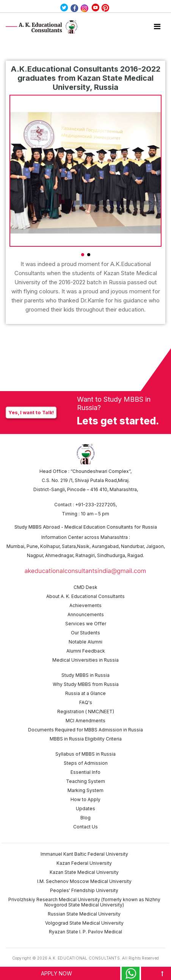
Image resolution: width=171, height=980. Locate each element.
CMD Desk (85, 587)
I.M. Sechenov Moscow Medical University (84, 881)
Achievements (85, 605)
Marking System (85, 790)
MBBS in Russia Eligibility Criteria (86, 739)
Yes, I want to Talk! (31, 413)
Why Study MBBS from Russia (86, 684)
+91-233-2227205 (95, 505)
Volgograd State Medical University (84, 923)
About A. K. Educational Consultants (85, 596)
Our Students (85, 633)
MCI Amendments (85, 721)
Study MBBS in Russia (85, 675)
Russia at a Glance (85, 693)
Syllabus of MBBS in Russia (85, 754)
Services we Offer (86, 624)
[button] (83, 255)
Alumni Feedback (86, 651)
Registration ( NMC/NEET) (86, 712)
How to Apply (85, 799)
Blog (85, 818)
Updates (85, 809)
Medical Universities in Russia (85, 660)
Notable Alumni (85, 642)
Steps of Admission (86, 763)
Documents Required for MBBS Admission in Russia (85, 730)
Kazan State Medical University (84, 872)
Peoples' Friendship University (84, 890)
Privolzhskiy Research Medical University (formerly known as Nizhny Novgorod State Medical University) (84, 902)
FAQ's (86, 702)
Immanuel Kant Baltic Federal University (84, 854)
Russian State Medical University (84, 914)
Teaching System (85, 781)
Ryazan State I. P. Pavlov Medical (85, 932)
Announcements (86, 614)
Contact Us (85, 827)
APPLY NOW (56, 973)
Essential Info (85, 772)
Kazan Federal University (84, 863)
